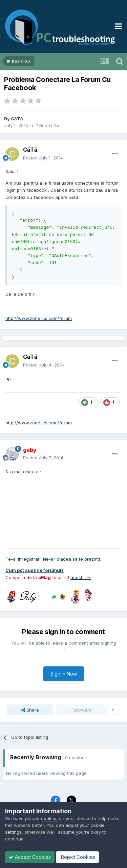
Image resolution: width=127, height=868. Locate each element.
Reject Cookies (77, 857)
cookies (49, 818)
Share (30, 710)
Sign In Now (64, 674)
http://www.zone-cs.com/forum (39, 318)
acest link (81, 577)
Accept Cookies (30, 857)
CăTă (17, 119)
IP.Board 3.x (47, 125)
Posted (43, 158)
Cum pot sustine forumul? (35, 570)
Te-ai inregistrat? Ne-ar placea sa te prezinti (53, 559)
